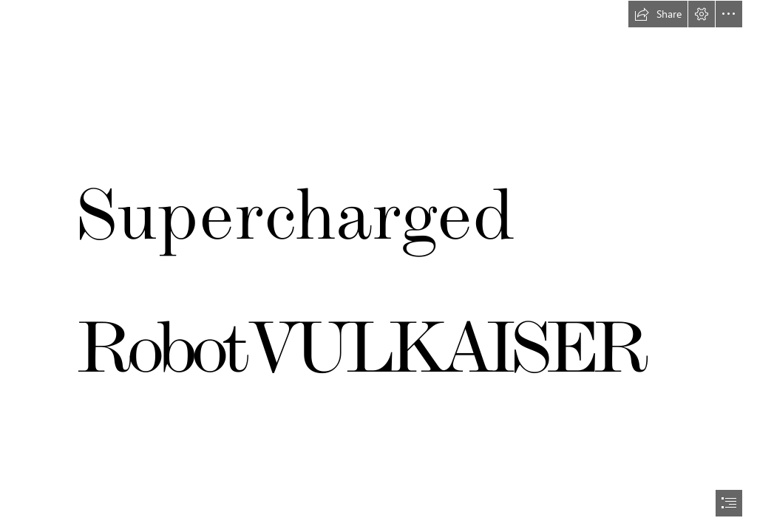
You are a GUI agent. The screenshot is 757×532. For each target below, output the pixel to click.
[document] (378, 266)
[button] (658, 14)
